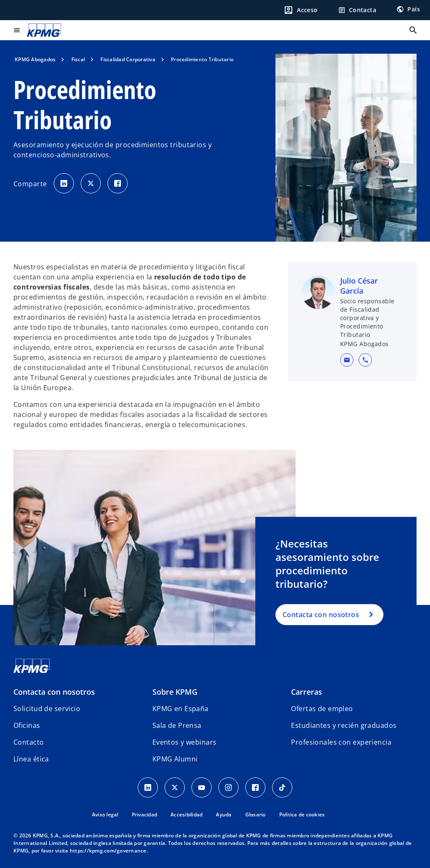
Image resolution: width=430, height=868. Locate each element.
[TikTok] (282, 787)
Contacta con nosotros (321, 615)
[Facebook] (255, 787)
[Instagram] (228, 787)
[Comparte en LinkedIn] (64, 183)
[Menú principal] (17, 30)
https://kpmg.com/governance (108, 851)
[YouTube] (202, 787)
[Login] (301, 10)
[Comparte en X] (91, 183)
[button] (347, 360)
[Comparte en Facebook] (118, 183)
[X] (175, 787)
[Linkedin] (148, 787)
